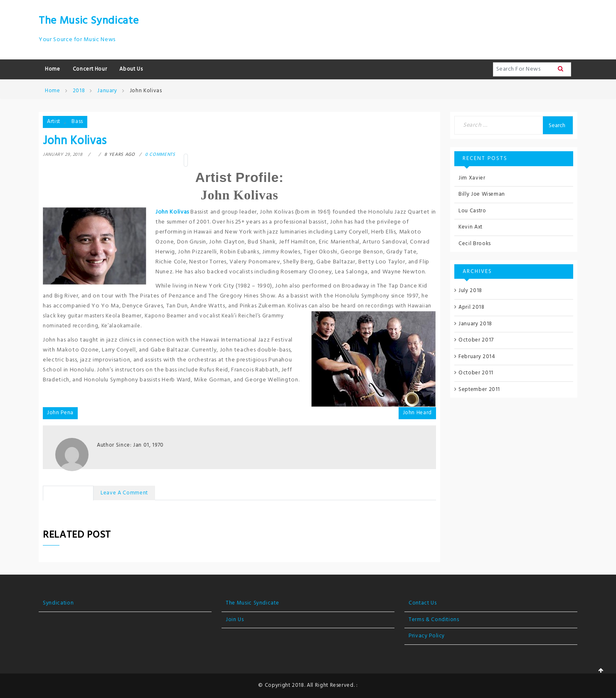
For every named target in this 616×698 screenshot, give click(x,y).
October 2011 (476, 373)
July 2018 (470, 291)
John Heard (418, 413)
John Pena (60, 413)
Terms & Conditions (434, 620)
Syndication (58, 603)
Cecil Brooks (475, 244)
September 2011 (479, 390)
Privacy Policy (427, 636)
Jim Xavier (472, 178)
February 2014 (477, 357)
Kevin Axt (471, 227)
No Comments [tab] (68, 493)
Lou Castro (472, 211)
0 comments (160, 155)
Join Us (235, 620)
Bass (77, 122)
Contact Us (423, 603)
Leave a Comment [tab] (124, 493)
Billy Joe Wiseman (482, 194)
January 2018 (475, 324)
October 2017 (476, 340)
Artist (54, 122)
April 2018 (472, 307)
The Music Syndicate (89, 21)
